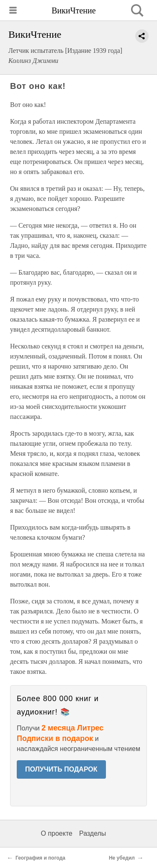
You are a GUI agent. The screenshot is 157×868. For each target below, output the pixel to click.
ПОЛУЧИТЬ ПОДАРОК (61, 769)
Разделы (93, 833)
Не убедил (122, 858)
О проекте (57, 833)
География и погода (40, 858)
